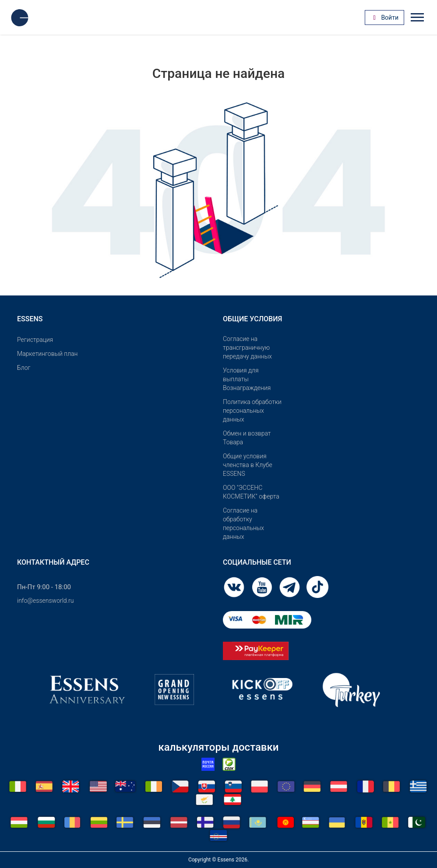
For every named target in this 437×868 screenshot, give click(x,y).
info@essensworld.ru (45, 601)
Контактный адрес (53, 562)
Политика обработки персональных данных (252, 411)
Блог (24, 368)
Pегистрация (35, 340)
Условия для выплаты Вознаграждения (247, 379)
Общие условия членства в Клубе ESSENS (248, 465)
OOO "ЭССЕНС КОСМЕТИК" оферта (251, 492)
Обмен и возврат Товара (247, 438)
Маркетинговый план (47, 354)
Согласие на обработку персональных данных (243, 524)
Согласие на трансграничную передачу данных (247, 348)
